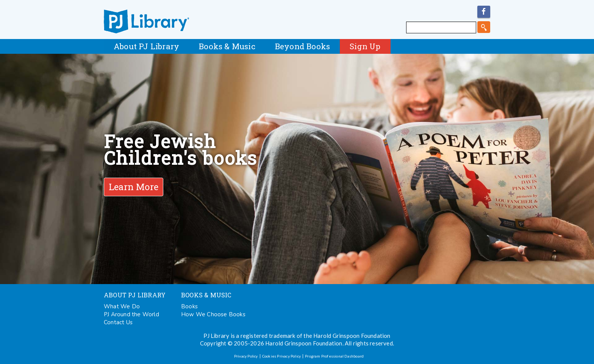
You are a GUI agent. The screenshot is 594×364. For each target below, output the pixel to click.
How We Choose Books (213, 314)
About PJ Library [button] (146, 46)
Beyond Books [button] (302, 46)
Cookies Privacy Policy (281, 356)
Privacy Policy (246, 356)
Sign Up (365, 46)
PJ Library (146, 21)
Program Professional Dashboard (334, 356)
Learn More (134, 187)
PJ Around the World (131, 314)
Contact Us (118, 322)
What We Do (122, 306)
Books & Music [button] (227, 46)
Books (189, 306)
